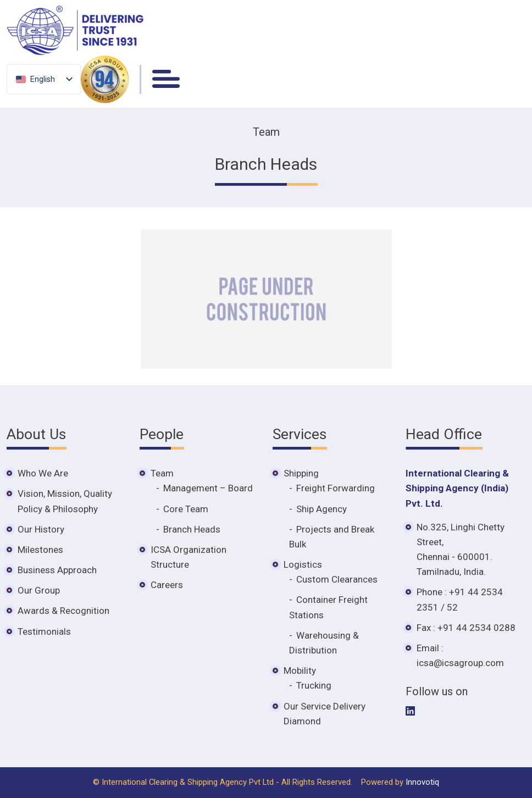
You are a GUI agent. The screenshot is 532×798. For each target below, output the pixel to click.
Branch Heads (192, 529)
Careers (167, 585)
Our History (41, 529)
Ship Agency (322, 509)
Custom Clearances (337, 579)
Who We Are (43, 473)
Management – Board (208, 488)
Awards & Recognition (63, 611)
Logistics (303, 564)
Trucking (314, 685)
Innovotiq (422, 782)
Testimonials (44, 631)
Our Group (39, 590)
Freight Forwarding (336, 488)
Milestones (40, 550)
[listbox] (44, 79)
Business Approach (57, 570)
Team (162, 473)
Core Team (186, 509)
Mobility (300, 670)
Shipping (301, 473)
